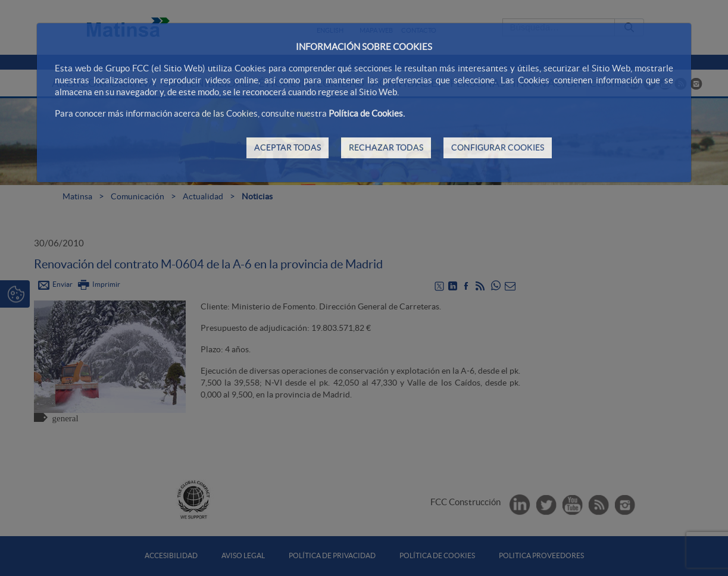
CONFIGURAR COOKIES (498, 148)
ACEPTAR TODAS (288, 148)
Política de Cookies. (367, 113)
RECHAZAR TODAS (386, 148)
